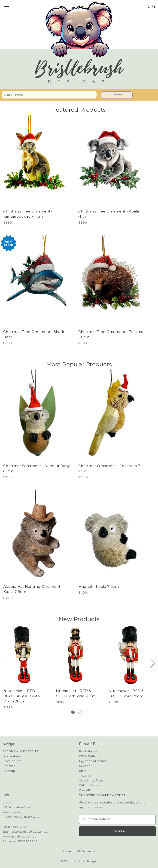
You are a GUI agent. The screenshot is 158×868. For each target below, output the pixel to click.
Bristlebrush (89, 751)
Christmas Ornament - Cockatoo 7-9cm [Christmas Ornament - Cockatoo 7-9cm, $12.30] (110, 468)
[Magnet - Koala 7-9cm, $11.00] (110, 535)
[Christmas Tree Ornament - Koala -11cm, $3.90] (110, 160)
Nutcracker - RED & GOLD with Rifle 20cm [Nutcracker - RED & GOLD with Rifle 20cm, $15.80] (76, 694)
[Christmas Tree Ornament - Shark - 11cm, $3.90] (35, 281)
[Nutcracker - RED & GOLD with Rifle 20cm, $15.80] (77, 655)
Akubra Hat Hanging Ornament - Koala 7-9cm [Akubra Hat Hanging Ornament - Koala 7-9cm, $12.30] (33, 589)
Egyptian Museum (93, 761)
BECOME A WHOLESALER (21, 751)
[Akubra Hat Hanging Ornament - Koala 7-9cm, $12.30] (35, 535)
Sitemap (9, 771)
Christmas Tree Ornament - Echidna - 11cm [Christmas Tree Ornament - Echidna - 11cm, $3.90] (111, 334)
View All (84, 790)
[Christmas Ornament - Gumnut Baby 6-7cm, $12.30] (35, 415)
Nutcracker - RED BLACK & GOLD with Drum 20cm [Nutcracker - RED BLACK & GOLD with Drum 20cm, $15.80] (21, 696)
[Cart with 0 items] (151, 7)
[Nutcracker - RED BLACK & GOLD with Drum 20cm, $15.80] (24, 655)
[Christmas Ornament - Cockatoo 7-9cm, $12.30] (110, 415)
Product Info (12, 761)
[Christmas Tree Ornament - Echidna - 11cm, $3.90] (110, 281)
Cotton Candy (89, 785)
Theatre (85, 776)
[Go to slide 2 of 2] (80, 712)
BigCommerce (87, 851)
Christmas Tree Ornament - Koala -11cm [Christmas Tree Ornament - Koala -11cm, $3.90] (109, 214)
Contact (9, 766)
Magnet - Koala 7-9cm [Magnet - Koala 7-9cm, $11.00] (99, 586)
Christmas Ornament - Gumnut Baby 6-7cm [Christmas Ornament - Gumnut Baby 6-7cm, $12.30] (36, 468)
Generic (85, 766)
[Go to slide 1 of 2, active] (73, 712)
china (83, 771)
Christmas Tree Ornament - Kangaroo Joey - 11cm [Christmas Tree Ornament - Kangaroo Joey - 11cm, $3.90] (28, 214)
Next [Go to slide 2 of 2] (152, 663)
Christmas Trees (91, 780)
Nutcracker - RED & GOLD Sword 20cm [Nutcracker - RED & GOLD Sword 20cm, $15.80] (126, 694)
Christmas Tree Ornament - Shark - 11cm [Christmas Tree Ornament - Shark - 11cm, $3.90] (35, 334)
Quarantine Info (14, 756)
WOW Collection (91, 756)
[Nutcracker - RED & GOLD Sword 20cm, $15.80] (129, 655)
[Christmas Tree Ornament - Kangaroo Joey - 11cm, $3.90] (35, 160)
